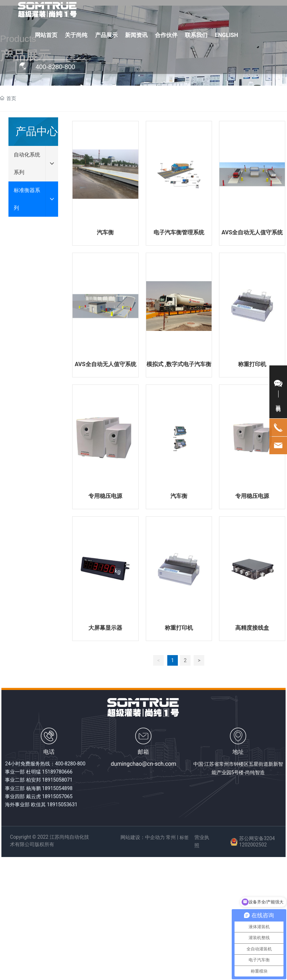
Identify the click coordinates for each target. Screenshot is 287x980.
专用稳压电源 (105, 496)
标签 (184, 837)
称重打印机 (252, 364)
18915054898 (57, 788)
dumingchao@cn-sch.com (144, 764)
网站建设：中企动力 (143, 837)
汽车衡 (105, 232)
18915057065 (57, 796)
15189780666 (57, 772)
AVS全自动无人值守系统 (252, 232)
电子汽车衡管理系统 (179, 232)
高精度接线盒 (252, 628)
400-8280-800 (70, 764)
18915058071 (57, 780)
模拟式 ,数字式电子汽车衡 (179, 364)
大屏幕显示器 (105, 628)
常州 (171, 837)
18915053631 (62, 805)
